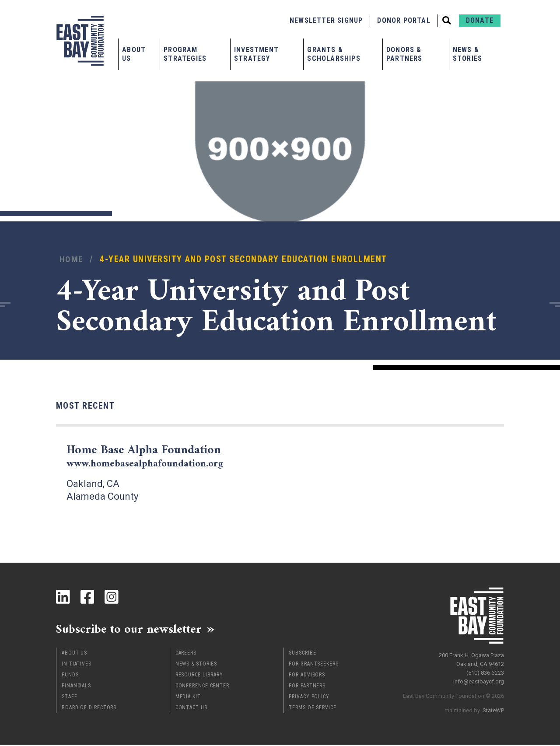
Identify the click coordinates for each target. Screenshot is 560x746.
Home (72, 259)
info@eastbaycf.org (479, 680)
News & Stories (467, 54)
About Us (134, 54)
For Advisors (307, 676)
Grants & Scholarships (334, 54)
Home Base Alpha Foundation (150, 456)
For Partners (307, 687)
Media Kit (188, 698)
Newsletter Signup (326, 20)
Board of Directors (89, 709)
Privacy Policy (309, 698)
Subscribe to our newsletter (135, 630)
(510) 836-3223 (485, 671)
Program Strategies (185, 54)
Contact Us (191, 709)
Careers (186, 654)
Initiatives (77, 665)
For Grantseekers (313, 665)
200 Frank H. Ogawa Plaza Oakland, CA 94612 (471, 658)
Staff (70, 698)
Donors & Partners (404, 54)
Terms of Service (312, 709)
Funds (70, 676)
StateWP (493, 709)
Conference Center (202, 687)
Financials (76, 687)
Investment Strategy (256, 54)
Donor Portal (404, 20)
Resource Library (199, 676)
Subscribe (302, 654)
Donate (480, 20)
